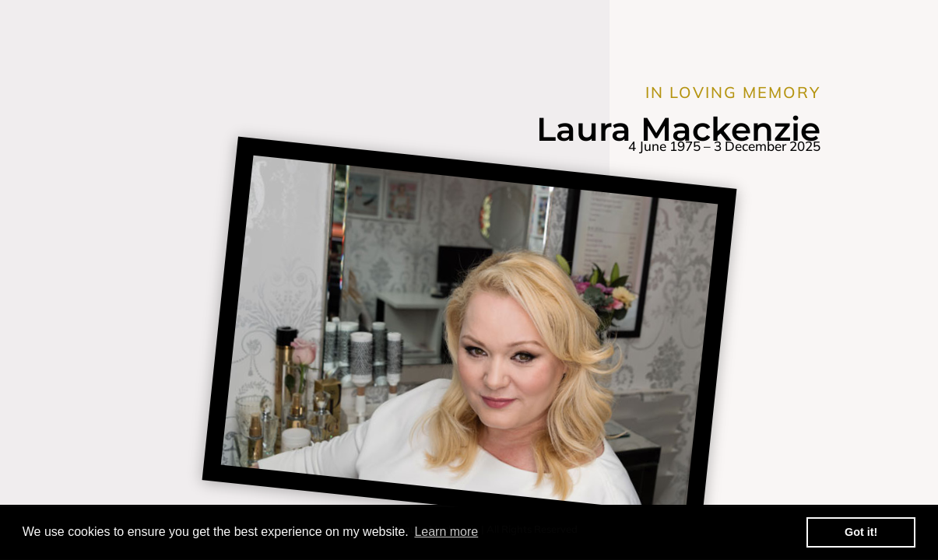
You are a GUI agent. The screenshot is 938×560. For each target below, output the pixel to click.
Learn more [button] (446, 532)
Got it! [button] (861, 532)
